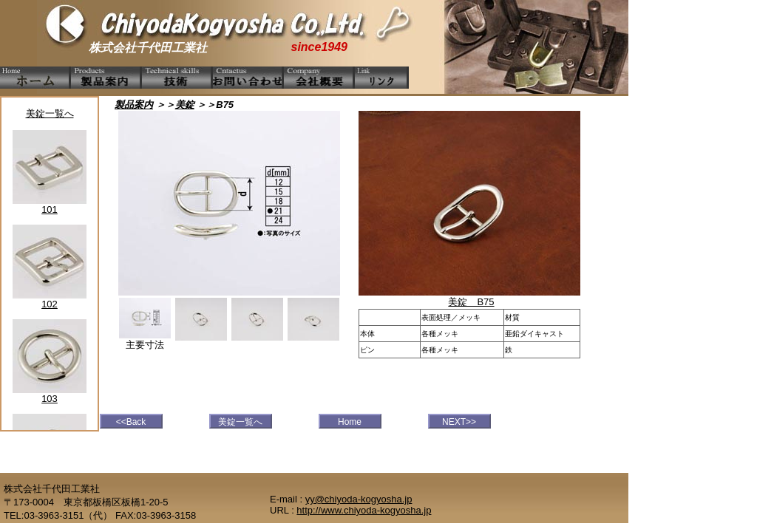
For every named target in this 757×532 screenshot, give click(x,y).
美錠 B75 (471, 302)
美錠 (185, 105)
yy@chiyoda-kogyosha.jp (359, 499)
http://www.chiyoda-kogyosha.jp (364, 510)
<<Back (131, 422)
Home (350, 422)
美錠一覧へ (50, 113)
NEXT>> (459, 422)
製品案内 (134, 105)
